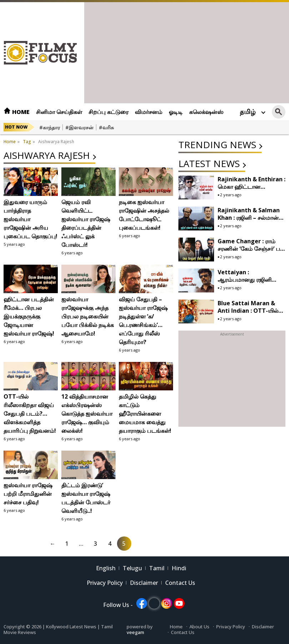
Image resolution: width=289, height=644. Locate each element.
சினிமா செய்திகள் (59, 112)
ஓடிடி (176, 112)
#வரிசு (106, 127)
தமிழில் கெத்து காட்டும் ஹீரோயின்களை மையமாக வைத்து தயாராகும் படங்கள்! (145, 414)
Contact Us (180, 583)
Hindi (179, 568)
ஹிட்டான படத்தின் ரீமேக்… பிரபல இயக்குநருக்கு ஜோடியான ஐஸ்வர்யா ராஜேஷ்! (29, 316)
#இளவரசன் (79, 127)
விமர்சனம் (149, 112)
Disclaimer (144, 583)
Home (17, 112)
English (106, 568)
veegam (135, 632)
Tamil (157, 568)
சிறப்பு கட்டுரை (108, 112)
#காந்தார (50, 127)
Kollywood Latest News (72, 627)
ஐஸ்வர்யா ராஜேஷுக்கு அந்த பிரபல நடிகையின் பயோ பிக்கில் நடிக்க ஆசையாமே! (88, 316)
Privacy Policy (105, 583)
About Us (199, 627)
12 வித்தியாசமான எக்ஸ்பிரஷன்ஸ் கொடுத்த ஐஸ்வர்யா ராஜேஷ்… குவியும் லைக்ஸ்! (87, 414)
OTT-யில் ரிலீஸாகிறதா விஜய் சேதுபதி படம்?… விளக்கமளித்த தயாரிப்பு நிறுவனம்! (30, 414)
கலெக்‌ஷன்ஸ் (206, 112)
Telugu (132, 568)
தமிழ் (248, 111)
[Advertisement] (187, 52)
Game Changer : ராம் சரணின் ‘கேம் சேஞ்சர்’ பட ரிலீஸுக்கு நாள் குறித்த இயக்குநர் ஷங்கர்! (251, 252)
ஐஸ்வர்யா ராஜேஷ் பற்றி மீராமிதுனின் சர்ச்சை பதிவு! (28, 494)
